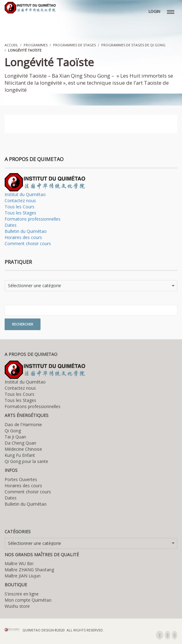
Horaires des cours (23, 237)
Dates (11, 225)
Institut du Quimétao (25, 194)
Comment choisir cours (28, 243)
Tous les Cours (19, 207)
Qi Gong (13, 431)
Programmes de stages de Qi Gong (133, 45)
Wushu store (17, 606)
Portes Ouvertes (21, 479)
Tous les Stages (20, 213)
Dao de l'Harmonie (23, 424)
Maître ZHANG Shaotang (29, 570)
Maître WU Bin (19, 563)
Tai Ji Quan (15, 437)
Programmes (36, 45)
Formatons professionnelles (33, 219)
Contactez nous (20, 201)
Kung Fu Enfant (20, 455)
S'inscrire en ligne (22, 594)
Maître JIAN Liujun (23, 576)
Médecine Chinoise (23, 449)
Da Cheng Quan (20, 443)
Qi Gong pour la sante (26, 461)
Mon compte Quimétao (28, 600)
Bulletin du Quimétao (26, 231)
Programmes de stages (74, 45)
